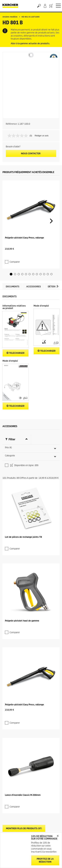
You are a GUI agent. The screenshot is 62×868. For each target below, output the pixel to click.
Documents (13, 280)
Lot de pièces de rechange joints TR (23, 527)
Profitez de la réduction (45, 860)
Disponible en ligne (24, 459)
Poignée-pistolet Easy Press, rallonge (24, 238)
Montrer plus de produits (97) (24, 812)
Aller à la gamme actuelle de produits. (30, 43)
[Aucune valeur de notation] (19, 136)
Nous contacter (31, 154)
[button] (11, 268)
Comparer (15, 255)
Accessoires (34, 280)
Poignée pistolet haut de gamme (22, 611)
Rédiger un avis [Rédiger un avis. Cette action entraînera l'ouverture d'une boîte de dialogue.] (42, 136)
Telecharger (15, 346)
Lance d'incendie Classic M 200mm (23, 779)
